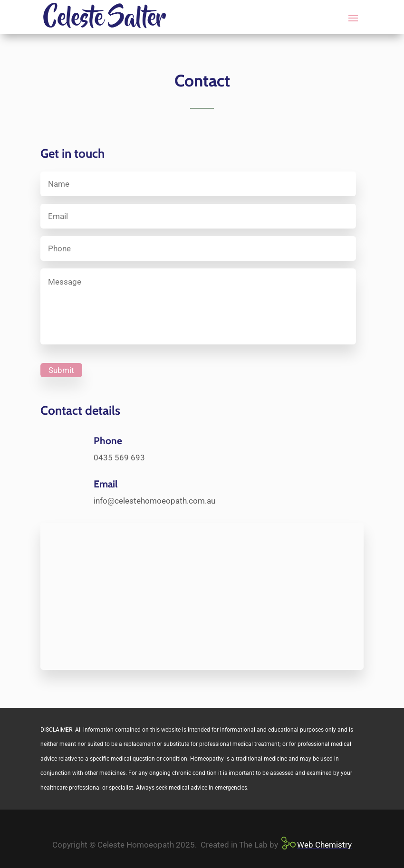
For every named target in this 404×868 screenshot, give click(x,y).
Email (106, 484)
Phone (108, 441)
